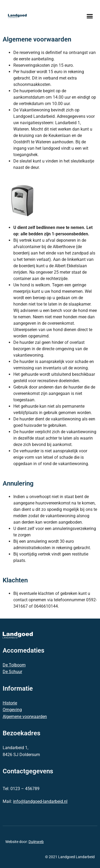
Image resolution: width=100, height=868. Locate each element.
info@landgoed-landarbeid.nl (40, 801)
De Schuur (12, 672)
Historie (10, 703)
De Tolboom (14, 665)
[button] (90, 16)
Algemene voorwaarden (25, 717)
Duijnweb (36, 842)
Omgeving (12, 710)
